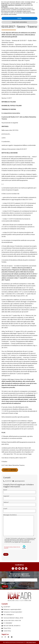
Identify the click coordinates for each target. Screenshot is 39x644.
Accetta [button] (20, 18)
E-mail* (19, 510)
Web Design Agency (31, 642)
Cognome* (19, 497)
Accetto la (5, 583)
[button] (13, 569)
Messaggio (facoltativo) (19, 525)
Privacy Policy (11, 583)
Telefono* (19, 504)
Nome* (19, 491)
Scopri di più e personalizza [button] (19, 22)
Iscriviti (5, 586)
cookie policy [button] (4, 7)
